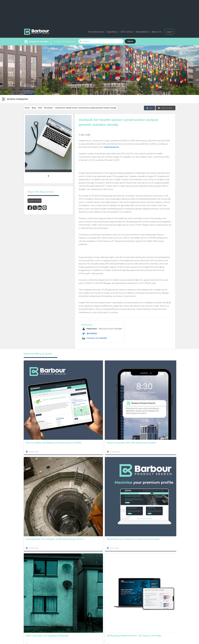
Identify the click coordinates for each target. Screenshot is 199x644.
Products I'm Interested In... (65, 42)
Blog (34, 108)
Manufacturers (96, 32)
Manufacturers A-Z (72, 605)
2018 (40, 108)
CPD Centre (127, 32)
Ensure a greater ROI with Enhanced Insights (68, 395)
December (49, 108)
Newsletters (142, 32)
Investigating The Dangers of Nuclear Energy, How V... (36, 443)
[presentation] (94, 577)
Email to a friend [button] (34, 201)
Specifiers (112, 32)
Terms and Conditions (108, 568)
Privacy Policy (81, 565)
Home (27, 108)
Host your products (72, 616)
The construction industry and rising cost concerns (159, 492)
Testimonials (68, 622)
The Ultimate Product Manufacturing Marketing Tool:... (99, 492)
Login (169, 32)
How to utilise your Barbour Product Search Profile (36, 395)
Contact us (100, 611)
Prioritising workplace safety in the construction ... (161, 443)
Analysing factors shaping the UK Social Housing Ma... (130, 443)
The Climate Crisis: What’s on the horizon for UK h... (99, 395)
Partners (98, 616)
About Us (156, 32)
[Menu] (36, 42)
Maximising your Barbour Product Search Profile (66, 443)
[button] (15, 99)
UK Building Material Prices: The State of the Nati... (68, 492)
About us (99, 605)
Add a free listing (71, 611)
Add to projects (165, 108)
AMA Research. (112, 147)
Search (130, 41)
